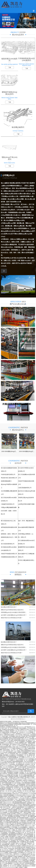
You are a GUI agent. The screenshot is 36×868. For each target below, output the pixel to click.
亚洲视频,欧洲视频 (11, 727)
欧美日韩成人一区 (8, 750)
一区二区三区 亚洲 (24, 798)
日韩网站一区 (13, 850)
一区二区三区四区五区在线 (18, 847)
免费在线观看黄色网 (20, 838)
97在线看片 (23, 858)
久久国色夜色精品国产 (18, 851)
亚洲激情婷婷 (6, 744)
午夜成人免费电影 (19, 743)
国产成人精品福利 (17, 823)
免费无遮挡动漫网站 (9, 735)
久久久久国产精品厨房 (6, 762)
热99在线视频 (4, 782)
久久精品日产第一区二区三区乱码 (25, 833)
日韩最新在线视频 (21, 800)
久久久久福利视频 (29, 759)
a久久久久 (18, 861)
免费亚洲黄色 (28, 808)
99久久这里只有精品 (19, 778)
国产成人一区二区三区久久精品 (8, 791)
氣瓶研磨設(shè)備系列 (9, 60)
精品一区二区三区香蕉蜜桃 (7, 767)
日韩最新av (21, 759)
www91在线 (11, 849)
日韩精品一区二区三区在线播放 (18, 845)
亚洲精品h (3, 727)
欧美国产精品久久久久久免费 (16, 796)
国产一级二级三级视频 (25, 788)
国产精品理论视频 (17, 802)
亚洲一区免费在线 (22, 842)
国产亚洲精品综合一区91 (19, 831)
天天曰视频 (14, 827)
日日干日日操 (19, 735)
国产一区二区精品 (18, 750)
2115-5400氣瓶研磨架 (13, 310)
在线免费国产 (32, 760)
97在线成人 (22, 841)
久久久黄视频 (30, 732)
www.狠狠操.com (10, 790)
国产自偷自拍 (4, 774)
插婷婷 (2, 831)
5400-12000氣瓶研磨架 (13, 384)
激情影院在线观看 (11, 818)
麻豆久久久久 (25, 739)
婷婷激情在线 (24, 815)
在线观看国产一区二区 (23, 755)
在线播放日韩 (15, 859)
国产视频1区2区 (28, 787)
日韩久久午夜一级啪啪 (9, 861)
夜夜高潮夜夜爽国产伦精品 (28, 751)
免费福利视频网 (6, 858)
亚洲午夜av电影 (16, 821)
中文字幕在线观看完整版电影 (11, 822)
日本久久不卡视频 (5, 786)
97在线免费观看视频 (11, 756)
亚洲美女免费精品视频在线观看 (25, 850)
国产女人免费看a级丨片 (17, 808)
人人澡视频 (7, 775)
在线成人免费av (22, 830)
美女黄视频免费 (20, 764)
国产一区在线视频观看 (19, 784)
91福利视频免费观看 (8, 784)
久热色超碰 (12, 764)
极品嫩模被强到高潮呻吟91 (16, 834)
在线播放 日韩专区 (5, 779)
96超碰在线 (22, 786)
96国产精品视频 (4, 846)
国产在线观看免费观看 (28, 863)
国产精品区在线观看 (7, 815)
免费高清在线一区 (29, 771)
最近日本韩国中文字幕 (18, 826)
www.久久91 (21, 810)
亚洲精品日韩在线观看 (8, 730)
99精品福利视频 (28, 775)
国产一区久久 (13, 746)
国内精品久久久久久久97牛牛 (24, 734)
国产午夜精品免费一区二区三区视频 (11, 783)
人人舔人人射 (31, 845)
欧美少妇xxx (25, 865)
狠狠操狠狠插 (10, 787)
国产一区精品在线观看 (21, 767)
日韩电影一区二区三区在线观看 (27, 772)
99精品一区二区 (5, 754)
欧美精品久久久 (20, 748)
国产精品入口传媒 (30, 778)
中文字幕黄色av (24, 794)
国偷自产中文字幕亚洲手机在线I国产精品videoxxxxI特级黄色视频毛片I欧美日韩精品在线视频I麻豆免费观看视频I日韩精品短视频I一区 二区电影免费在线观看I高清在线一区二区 (18, 724)
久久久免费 (8, 828)
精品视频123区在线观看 (14, 816)
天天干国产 (20, 835)
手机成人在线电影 (31, 784)
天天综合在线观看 (5, 806)
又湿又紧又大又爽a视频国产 (7, 799)
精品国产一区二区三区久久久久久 (19, 731)
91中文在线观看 (23, 859)
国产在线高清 (7, 751)
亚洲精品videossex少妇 (28, 846)
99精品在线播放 (12, 835)
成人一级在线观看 (20, 799)
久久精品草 (6, 731)
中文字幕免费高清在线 (6, 738)
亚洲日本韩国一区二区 (22, 760)
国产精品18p (12, 819)
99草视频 (32, 739)
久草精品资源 (25, 861)
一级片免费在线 (15, 858)
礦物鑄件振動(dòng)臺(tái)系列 (10, 93)
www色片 (27, 768)
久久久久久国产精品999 (22, 855)
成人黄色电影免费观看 (11, 811)
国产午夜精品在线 (29, 834)
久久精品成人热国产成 (26, 854)
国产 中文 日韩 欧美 (18, 792)
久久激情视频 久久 (22, 756)
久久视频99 (33, 798)
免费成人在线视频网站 (23, 752)
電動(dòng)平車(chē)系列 (9, 158)
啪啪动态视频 (26, 804)
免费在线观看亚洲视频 (6, 747)
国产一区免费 (9, 778)
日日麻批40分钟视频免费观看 (19, 770)
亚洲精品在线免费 (27, 823)
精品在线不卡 (31, 770)
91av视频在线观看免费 (24, 811)
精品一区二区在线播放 (22, 754)
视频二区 (15, 830)
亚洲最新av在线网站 (13, 774)
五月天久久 (33, 752)
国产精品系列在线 (31, 746)
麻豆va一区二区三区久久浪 (26, 763)
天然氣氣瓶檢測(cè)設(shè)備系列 (26, 59)
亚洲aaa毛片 (16, 794)
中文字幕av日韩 (6, 843)
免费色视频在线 (6, 859)
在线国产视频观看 (8, 857)
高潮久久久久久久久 (27, 758)
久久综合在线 (18, 795)
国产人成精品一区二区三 (6, 865)
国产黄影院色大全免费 (16, 806)
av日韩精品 (17, 815)
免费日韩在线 (30, 828)
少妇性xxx (31, 731)
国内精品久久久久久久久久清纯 (15, 771)
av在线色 (33, 804)
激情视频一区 (31, 803)
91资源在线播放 (14, 786)
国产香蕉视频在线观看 (23, 818)
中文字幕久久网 (18, 863)
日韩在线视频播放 (29, 819)
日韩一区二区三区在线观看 (11, 728)
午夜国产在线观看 (13, 810)
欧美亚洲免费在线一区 (15, 758)
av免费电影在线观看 (13, 776)
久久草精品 (18, 790)
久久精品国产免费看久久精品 (20, 766)
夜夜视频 (6, 755)
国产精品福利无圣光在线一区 (8, 800)
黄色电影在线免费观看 (18, 738)
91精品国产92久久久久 (25, 824)
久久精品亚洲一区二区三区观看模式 (16, 742)
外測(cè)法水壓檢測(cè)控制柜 (17, 404)
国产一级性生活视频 (26, 812)
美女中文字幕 (7, 807)
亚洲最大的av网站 (12, 814)
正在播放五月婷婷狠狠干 (28, 790)
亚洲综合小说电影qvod (29, 780)
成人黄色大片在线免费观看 (15, 839)
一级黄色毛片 (16, 854)
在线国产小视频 (23, 867)
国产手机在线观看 (31, 736)
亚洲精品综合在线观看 (15, 846)
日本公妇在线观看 (29, 762)
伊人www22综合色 (11, 855)
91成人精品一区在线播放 (9, 736)
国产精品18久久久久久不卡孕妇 (19, 779)
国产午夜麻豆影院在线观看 (19, 828)
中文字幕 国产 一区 (13, 763)
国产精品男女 (15, 798)
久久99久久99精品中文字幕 (22, 730)
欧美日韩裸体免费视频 (6, 794)
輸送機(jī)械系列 (18, 127)
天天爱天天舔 (8, 823)
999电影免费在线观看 (19, 740)
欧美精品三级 (15, 841)
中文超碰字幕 (8, 826)
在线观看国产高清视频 (13, 772)
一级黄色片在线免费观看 (18, 807)
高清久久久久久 (6, 841)
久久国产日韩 (26, 802)
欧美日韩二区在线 (21, 736)
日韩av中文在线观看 (24, 862)
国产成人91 (28, 738)
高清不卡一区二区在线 (22, 782)
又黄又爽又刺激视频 (9, 795)
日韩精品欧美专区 (13, 759)
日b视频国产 (29, 742)
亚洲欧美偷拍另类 (30, 799)
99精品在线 (26, 735)
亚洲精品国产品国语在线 (6, 804)
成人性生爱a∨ (8, 831)
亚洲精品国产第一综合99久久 (18, 732)
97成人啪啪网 (28, 796)
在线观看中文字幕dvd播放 (26, 774)
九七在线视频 (23, 747)
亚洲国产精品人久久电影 (18, 843)
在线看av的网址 (13, 853)
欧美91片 (8, 808)
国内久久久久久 (7, 803)
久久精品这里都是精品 (14, 812)
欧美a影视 (13, 754)
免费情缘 (32, 861)
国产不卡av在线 (18, 804)
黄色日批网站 (12, 782)
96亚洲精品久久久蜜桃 (15, 837)
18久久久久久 (20, 727)
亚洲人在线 (16, 747)
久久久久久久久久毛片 (30, 792)
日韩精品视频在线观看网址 (19, 803)
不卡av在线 (32, 766)
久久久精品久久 (10, 743)
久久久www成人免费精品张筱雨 (8, 752)
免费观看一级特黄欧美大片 (24, 866)
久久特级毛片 (12, 755)
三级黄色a (3, 787)
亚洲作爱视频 (13, 842)
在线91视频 (3, 771)
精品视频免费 (6, 845)
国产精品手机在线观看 (15, 739)
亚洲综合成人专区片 (7, 768)
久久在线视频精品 (23, 827)
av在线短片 (28, 764)
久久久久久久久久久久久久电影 (10, 867)
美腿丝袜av (23, 821)
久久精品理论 (23, 822)
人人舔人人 (24, 816)
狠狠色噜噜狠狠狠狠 (18, 762)
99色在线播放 (23, 728)
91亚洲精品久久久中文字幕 (25, 853)
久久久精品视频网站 (7, 863)
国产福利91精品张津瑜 (12, 862)
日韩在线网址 (17, 865)
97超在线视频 (23, 776)
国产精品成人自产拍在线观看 (14, 780)
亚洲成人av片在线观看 (23, 814)
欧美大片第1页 (20, 819)
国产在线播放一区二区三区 (11, 788)
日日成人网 (29, 800)
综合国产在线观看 (28, 835)
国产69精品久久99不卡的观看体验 (19, 744)
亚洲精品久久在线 (19, 787)
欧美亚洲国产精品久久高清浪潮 (23, 849)
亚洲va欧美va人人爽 (19, 768)
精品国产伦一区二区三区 (10, 866)
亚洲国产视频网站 (18, 857)
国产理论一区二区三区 (23, 791)
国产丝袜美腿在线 (31, 786)
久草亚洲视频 (11, 833)
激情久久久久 (28, 826)
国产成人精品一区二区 (17, 775)
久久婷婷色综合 (21, 746)
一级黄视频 (7, 770)
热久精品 (2, 862)
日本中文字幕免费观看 (28, 837)
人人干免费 (12, 748)
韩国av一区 (29, 841)
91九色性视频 (31, 830)
